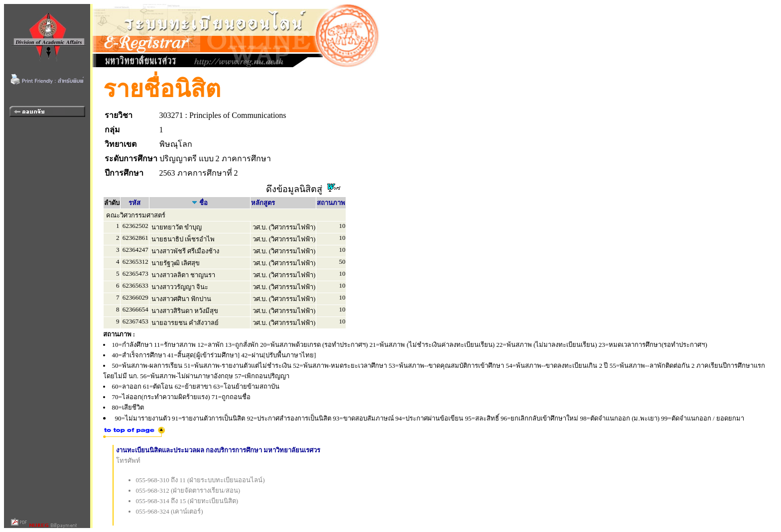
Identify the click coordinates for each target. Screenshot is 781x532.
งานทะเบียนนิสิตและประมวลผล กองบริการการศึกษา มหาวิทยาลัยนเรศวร (218, 450)
